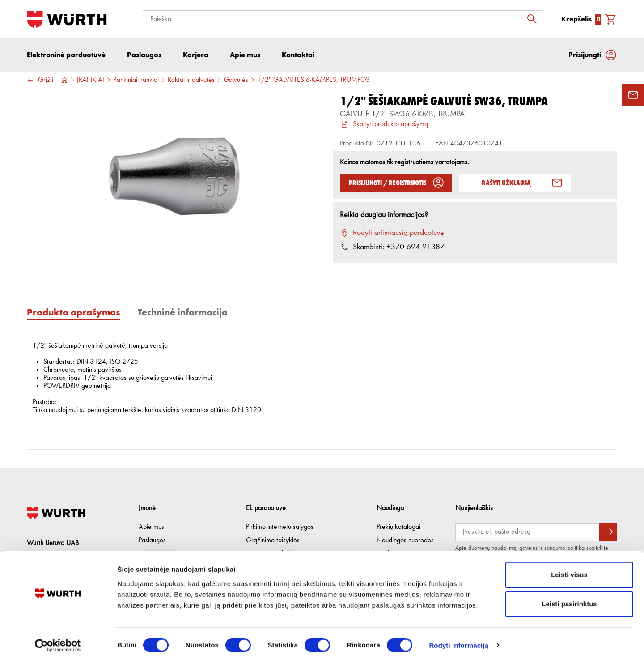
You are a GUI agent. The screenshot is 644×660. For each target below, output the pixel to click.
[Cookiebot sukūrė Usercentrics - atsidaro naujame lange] (58, 643)
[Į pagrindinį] (67, 19)
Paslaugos (152, 541)
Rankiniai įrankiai (136, 81)
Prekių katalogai (398, 527)
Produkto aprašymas (73, 313)
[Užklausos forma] (633, 95)
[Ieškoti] (534, 19)
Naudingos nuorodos (405, 541)
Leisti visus (569, 572)
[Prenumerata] (527, 532)
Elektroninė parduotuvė (66, 56)
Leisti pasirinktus (569, 601)
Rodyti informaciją (459, 642)
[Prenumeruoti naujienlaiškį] (608, 532)
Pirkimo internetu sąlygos (280, 527)
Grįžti (40, 81)
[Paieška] (343, 19)
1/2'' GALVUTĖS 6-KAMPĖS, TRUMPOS (313, 81)
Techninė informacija (183, 313)
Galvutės (236, 81)
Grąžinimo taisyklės (273, 541)
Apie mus (151, 527)
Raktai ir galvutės (191, 81)
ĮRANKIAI (91, 81)
